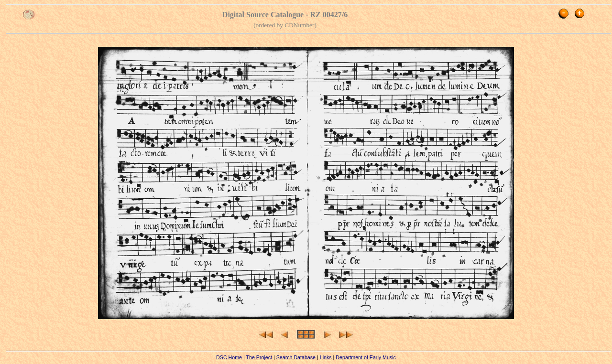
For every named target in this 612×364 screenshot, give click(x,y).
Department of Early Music (366, 357)
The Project (259, 357)
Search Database (296, 357)
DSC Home (229, 357)
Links (326, 357)
